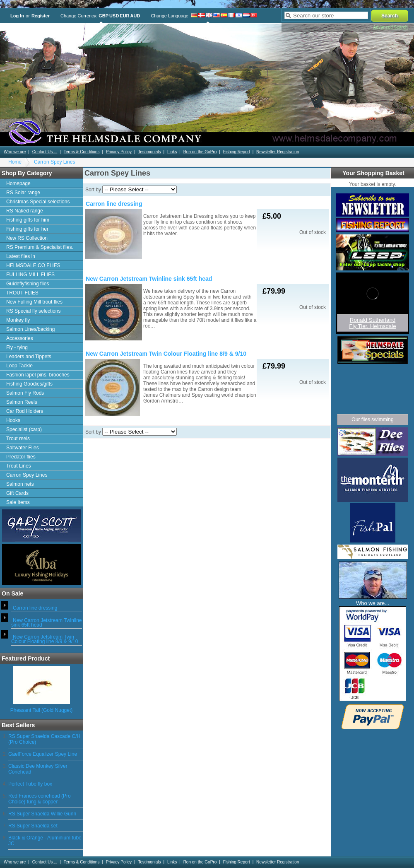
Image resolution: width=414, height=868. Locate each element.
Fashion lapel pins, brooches (38, 375)
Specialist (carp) (24, 429)
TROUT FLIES (22, 293)
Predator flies (21, 457)
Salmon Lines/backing (30, 329)
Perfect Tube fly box (30, 784)
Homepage (18, 183)
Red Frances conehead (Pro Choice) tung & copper (40, 799)
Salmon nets (20, 484)
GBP (103, 16)
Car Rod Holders (25, 411)
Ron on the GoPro (200, 152)
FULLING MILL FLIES (30, 275)
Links (172, 152)
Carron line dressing (35, 608)
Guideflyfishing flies (28, 284)
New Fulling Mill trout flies (34, 302)
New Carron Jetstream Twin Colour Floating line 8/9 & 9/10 (45, 639)
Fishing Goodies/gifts (29, 384)
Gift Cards (17, 493)
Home (15, 162)
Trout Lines (19, 466)
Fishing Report (237, 152)
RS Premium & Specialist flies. (40, 247)
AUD (135, 16)
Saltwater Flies (23, 448)
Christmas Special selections (38, 202)
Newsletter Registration (278, 152)
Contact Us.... (45, 152)
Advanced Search (390, 27)
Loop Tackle (19, 366)
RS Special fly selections (33, 311)
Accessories (20, 338)
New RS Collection (27, 238)
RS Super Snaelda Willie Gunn (42, 814)
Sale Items (18, 502)
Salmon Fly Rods (25, 393)
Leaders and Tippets (29, 357)
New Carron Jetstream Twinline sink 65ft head (47, 623)
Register (41, 16)
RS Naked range (25, 211)
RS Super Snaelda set (33, 826)
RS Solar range (23, 193)
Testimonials (149, 152)
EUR (124, 16)
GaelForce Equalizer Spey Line (43, 754)
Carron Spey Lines (54, 162)
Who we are (15, 152)
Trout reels (18, 439)
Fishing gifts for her (27, 229)
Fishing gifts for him (28, 220)
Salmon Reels (22, 402)
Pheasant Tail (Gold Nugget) (42, 710)
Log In (17, 16)
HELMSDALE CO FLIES (33, 265)
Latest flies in (21, 256)
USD (114, 16)
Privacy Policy (119, 152)
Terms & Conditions (82, 152)
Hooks (13, 420)
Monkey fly (18, 320)
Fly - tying (17, 347)
